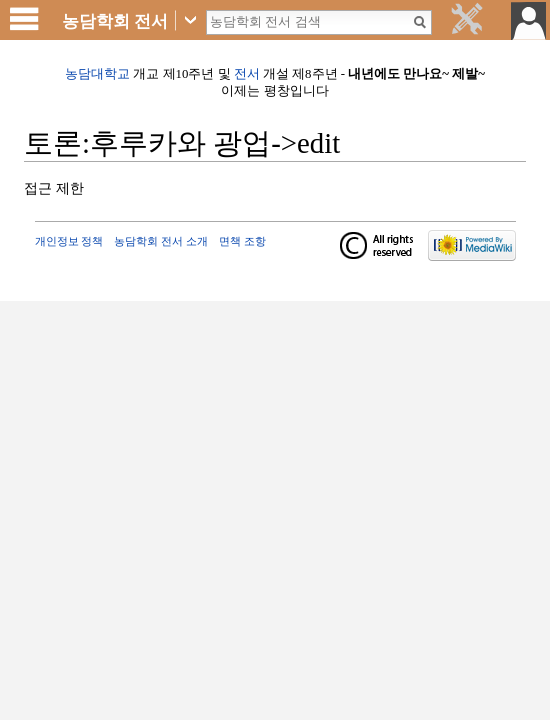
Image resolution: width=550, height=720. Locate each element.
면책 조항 (242, 241)
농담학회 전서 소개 (161, 241)
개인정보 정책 (69, 241)
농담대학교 (97, 74)
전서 (247, 74)
